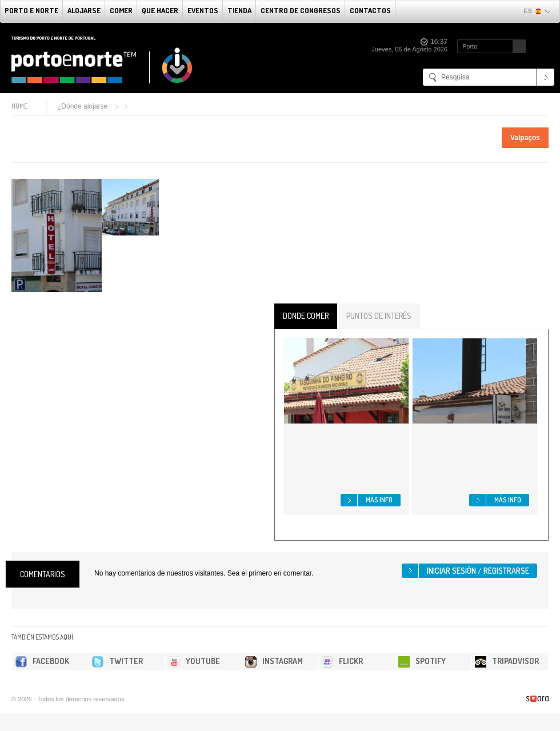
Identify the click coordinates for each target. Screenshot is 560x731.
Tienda (239, 10)
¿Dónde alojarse (82, 106)
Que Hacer (160, 10)
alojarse (84, 10)
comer (121, 10)
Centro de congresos (301, 10)
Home (19, 106)
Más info (379, 500)
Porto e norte (31, 10)
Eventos (203, 10)
